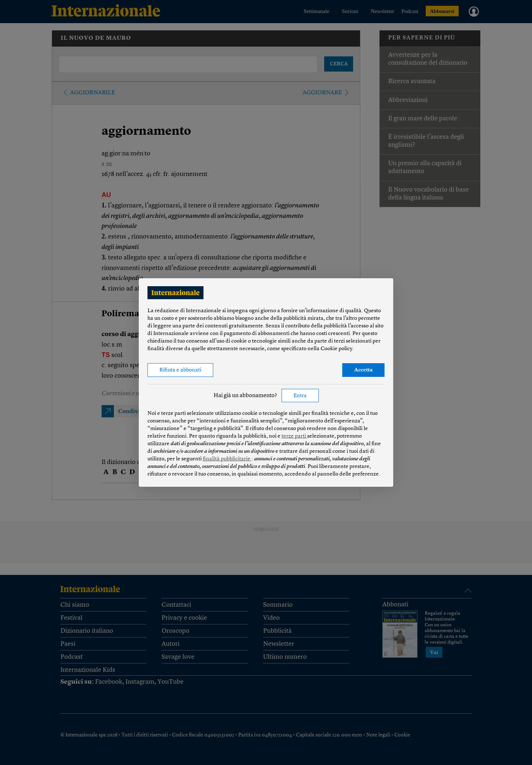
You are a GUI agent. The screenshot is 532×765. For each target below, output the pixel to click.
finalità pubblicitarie (227, 459)
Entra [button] (300, 396)
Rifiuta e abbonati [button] (180, 370)
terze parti (294, 436)
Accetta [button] (363, 370)
